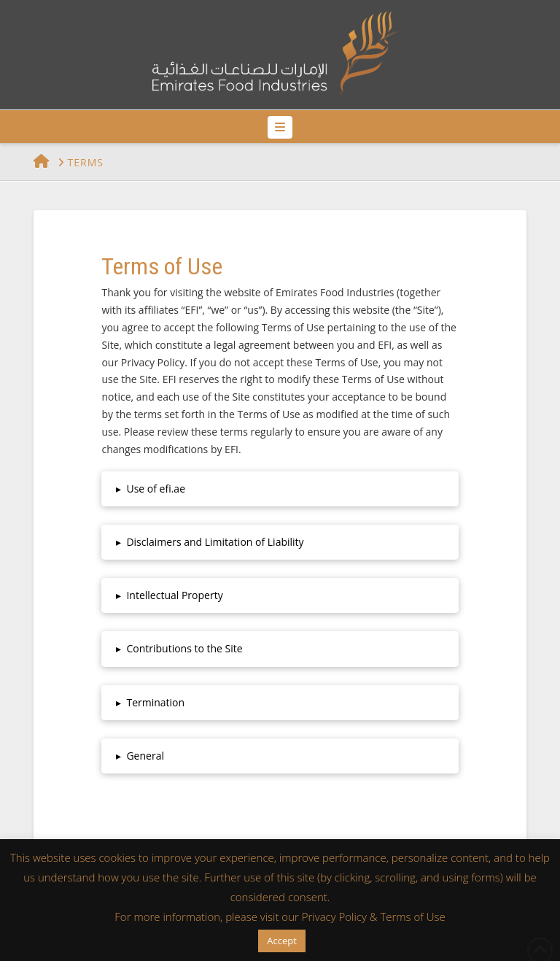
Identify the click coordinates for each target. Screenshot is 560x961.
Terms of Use (412, 916)
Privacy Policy (334, 916)
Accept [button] (282, 941)
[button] (280, 127)
